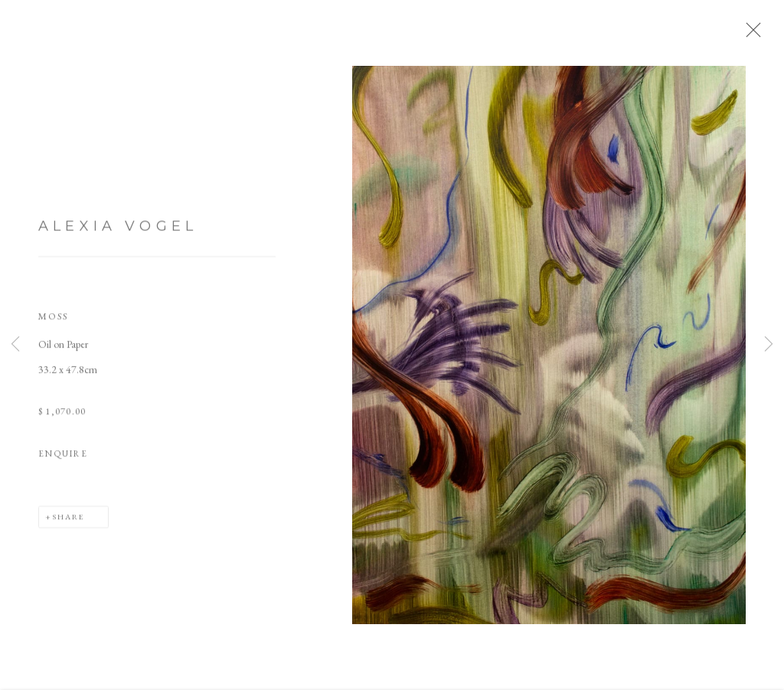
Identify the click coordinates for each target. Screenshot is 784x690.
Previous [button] (15, 345)
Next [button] (769, 345)
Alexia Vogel (118, 229)
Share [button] (69, 518)
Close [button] (750, 34)
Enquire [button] (63, 456)
